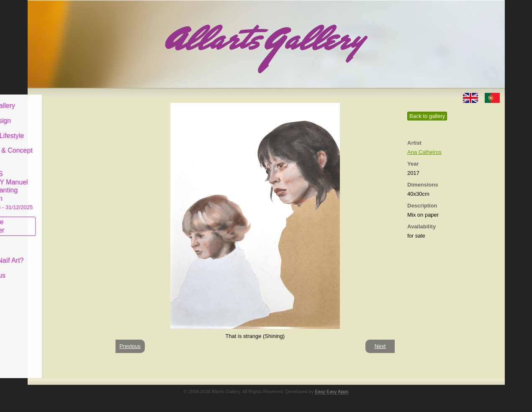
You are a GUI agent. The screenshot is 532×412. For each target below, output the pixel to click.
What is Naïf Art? (62, 254)
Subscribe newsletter (53, 220)
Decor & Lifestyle (63, 129)
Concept (50, 239)
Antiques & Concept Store (67, 148)
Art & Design (56, 114)
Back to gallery (427, 116)
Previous (130, 346)
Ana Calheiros (424, 152)
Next (380, 346)
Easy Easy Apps (332, 392)
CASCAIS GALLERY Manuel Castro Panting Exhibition (67, 184)
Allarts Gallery (58, 99)
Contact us (53, 269)
